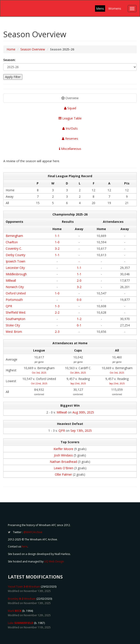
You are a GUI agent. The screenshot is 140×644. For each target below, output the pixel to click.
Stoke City (13, 325)
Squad (70, 108)
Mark (15, 611)
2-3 (57, 332)
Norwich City (15, 287)
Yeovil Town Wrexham (24, 587)
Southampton (15, 319)
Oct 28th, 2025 (78, 373)
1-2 (79, 319)
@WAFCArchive (33, 532)
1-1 (57, 236)
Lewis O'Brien (64, 468)
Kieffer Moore (63, 449)
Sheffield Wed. (16, 312)
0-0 (79, 300)
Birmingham (14, 236)
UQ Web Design (54, 561)
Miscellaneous (70, 149)
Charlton (12, 242)
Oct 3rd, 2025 (39, 373)
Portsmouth (14, 300)
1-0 (57, 242)
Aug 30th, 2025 (83, 412)
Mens (100, 8)
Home (11, 49)
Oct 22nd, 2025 (39, 383)
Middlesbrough (16, 274)
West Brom (14, 332)
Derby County (15, 255)
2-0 (79, 280)
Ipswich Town (15, 261)
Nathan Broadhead (63, 462)
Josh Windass (63, 455)
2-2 (57, 312)
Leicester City (15, 268)
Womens (115, 8)
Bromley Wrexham (22, 599)
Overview (70, 98)
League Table (70, 118)
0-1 (79, 325)
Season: (9, 60)
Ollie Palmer (63, 474)
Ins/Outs (70, 128)
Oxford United (16, 293)
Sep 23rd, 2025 (78, 383)
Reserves (70, 139)
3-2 (57, 248)
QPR (9, 306)
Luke (21, 623)
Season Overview (33, 49)
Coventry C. (14, 248)
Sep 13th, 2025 (81, 431)
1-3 (57, 306)
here (25, 546)
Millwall (11, 280)
